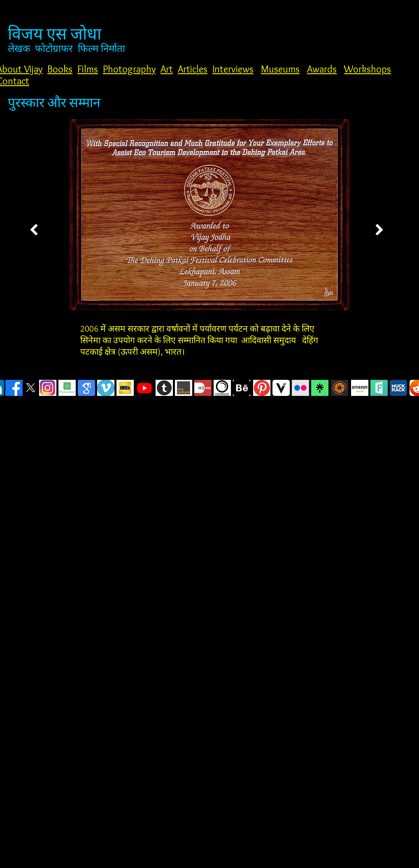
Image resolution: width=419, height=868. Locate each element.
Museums (280, 69)
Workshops (368, 69)
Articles (193, 69)
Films (88, 69)
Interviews (233, 69)
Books (60, 69)
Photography (129, 69)
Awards (322, 69)
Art (167, 69)
